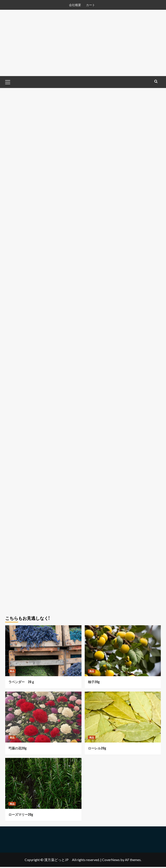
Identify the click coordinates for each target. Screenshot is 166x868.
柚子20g (94, 683)
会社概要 (75, 5)
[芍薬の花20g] (43, 718)
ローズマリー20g (21, 815)
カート (91, 5)
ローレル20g (97, 749)
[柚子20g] (123, 652)
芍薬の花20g (18, 749)
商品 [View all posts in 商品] (12, 672)
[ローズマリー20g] (43, 784)
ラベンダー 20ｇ (22, 683)
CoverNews (111, 861)
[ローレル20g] (123, 718)
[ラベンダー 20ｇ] (43, 652)
